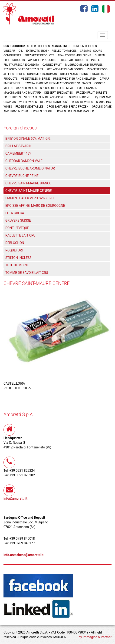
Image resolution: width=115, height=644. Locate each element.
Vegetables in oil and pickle (45, 97)
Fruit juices (12, 97)
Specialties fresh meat (57, 88)
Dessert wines (82, 102)
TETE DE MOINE (17, 265)
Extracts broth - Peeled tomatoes (51, 51)
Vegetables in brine (35, 79)
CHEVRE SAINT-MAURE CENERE (29, 191)
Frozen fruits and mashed (75, 111)
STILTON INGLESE (18, 258)
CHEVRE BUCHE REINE (22, 176)
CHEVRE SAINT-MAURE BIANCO (28, 183)
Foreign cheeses (85, 46)
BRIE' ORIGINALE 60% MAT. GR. (28, 139)
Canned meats (26, 88)
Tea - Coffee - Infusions (75, 55)
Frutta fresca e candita (21, 65)
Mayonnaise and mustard (22, 93)
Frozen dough (42, 111)
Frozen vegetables (29, 107)
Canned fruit (52, 65)
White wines (28, 102)
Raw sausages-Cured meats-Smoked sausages (58, 83)
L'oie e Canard (87, 88)
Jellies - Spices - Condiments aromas (30, 74)
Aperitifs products (42, 60)
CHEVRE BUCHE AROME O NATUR (30, 168)
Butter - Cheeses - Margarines (47, 46)
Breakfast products (39, 55)
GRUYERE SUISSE (18, 220)
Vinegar (9, 51)
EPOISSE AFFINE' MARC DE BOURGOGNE (35, 206)
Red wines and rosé (54, 102)
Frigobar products (74, 60)
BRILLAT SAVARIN (18, 146)
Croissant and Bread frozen (67, 107)
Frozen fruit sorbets (92, 93)
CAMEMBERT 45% (18, 153)
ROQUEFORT (15, 250)
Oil (21, 51)
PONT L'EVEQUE (17, 228)
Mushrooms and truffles (84, 65)
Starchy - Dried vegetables (23, 69)
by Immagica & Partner (95, 637)
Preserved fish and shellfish (75, 79)
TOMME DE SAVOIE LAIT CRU (27, 273)
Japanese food (97, 69)
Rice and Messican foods (65, 69)
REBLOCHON (15, 243)
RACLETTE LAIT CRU (20, 235)
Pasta (95, 60)
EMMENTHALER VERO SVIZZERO (30, 198)
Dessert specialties (59, 93)
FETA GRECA (15, 213)
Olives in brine (80, 97)
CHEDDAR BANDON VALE (24, 161)
